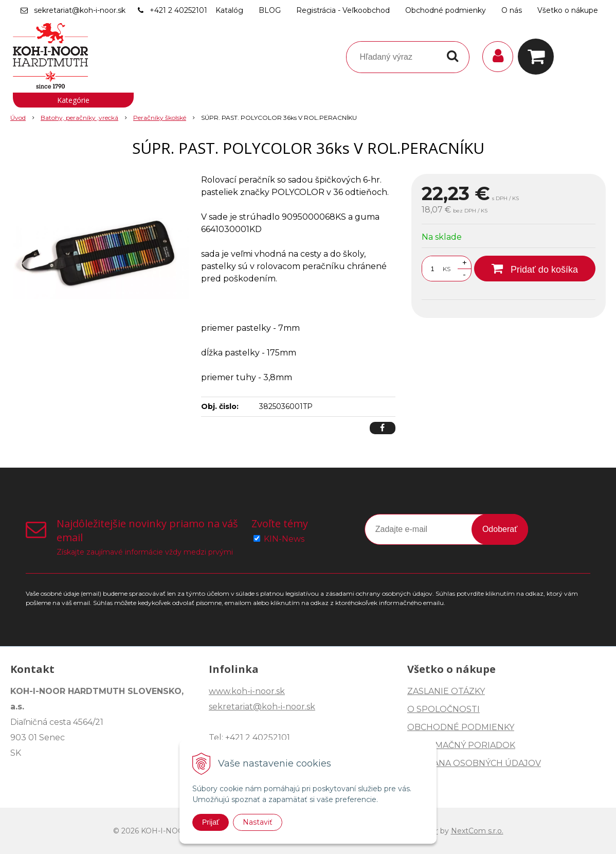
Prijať (211, 822)
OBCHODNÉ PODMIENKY (461, 727)
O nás (512, 10)
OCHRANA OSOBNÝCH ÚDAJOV (474, 763)
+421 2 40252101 (178, 10)
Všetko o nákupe (568, 10)
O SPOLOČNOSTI (443, 709)
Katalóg (229, 10)
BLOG (270, 10)
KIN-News (284, 539)
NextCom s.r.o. (477, 831)
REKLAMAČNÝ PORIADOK (461, 745)
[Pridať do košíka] (535, 269)
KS (447, 269)
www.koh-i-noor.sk (247, 691)
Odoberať (500, 529)
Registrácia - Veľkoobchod (343, 10)
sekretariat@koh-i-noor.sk (80, 10)
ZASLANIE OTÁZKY (446, 691)
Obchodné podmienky (446, 10)
